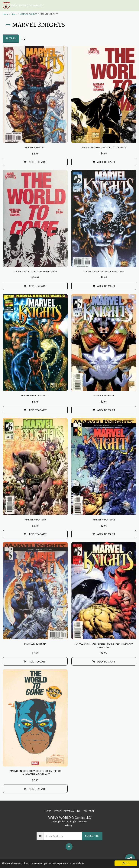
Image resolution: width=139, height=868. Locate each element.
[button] (134, 6)
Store (14, 14)
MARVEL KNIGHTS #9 (35, 520)
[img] (35, 94)
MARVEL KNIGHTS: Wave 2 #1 (35, 395)
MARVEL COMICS (28, 14)
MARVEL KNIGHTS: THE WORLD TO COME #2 (104, 147)
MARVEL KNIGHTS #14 (35, 644)
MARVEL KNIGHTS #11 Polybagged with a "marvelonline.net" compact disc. (104, 645)
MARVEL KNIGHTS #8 (104, 395)
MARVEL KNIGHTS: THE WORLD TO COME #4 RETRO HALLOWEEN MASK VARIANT (35, 772)
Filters (11, 38)
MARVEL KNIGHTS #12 (104, 520)
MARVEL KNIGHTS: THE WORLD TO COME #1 (35, 272)
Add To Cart (35, 162)
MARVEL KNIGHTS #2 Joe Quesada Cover (104, 272)
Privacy (69, 825)
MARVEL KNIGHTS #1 (35, 147)
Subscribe (92, 836)
